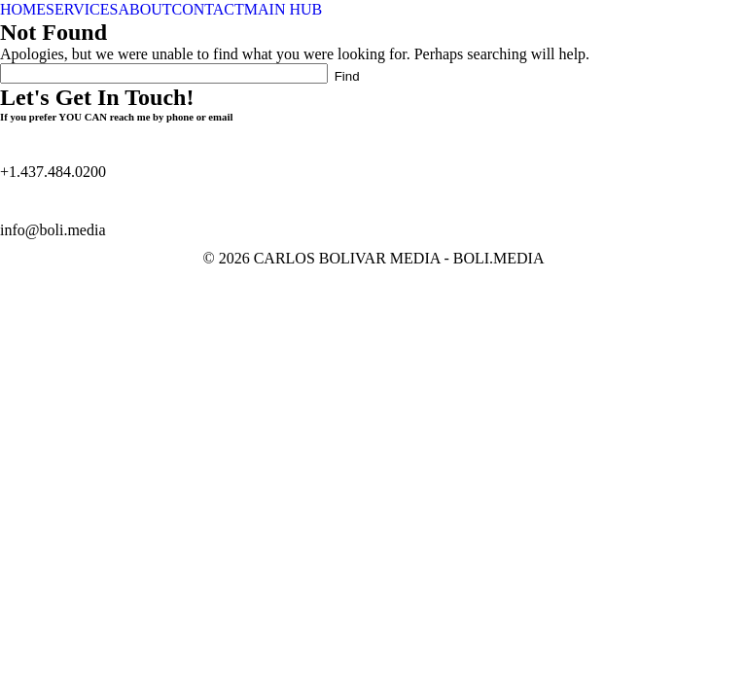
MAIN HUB (283, 9)
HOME (23, 9)
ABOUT (144, 9)
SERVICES (82, 9)
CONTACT (208, 9)
